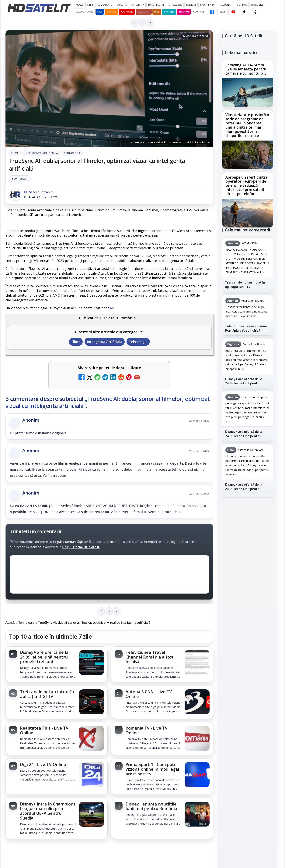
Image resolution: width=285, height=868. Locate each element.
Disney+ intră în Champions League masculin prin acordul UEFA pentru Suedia (48, 811)
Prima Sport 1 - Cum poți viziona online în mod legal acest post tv (152, 769)
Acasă (79, 5)
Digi (227, 643)
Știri (90, 5)
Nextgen (169, 12)
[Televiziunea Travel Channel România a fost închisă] (197, 663)
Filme (15, 153)
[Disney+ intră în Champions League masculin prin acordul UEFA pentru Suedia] (92, 815)
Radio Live (257, 5)
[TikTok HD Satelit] (244, 12)
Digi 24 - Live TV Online (43, 764)
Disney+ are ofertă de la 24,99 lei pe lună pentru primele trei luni (44, 657)
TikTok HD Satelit (247, 571)
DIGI (100, 12)
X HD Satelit (247, 582)
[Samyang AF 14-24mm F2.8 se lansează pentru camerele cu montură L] (248, 92)
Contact (199, 12)
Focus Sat (144, 12)
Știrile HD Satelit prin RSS (248, 605)
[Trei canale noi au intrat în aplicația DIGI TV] (92, 702)
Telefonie (225, 5)
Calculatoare (84, 12)
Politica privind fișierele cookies (247, 701)
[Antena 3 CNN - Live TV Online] (197, 702)
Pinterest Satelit (248, 592)
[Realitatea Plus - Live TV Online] (92, 739)
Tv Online (241, 5)
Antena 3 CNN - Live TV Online (149, 694)
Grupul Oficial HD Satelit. (81, 547)
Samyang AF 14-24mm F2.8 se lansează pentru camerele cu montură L (246, 69)
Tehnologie (72, 153)
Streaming (175, 5)
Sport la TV (207, 5)
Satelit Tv (138, 5)
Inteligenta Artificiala (41, 153)
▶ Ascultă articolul (196, 36)
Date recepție (156, 5)
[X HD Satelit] (254, 12)
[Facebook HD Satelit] (212, 12)
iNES (157, 12)
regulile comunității (68, 542)
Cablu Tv (122, 5)
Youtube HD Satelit (247, 560)
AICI (113, 308)
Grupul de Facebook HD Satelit (248, 537)
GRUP (222, 12)
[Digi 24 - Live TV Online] (92, 775)
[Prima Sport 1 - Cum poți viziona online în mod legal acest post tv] (197, 775)
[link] (57, 664)
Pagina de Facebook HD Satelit (248, 522)
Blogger (173, 852)
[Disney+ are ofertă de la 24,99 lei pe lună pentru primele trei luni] (92, 663)
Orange (111, 12)
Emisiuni (191, 5)
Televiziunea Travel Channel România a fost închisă (150, 657)
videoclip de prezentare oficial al (183, 142)
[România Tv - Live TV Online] (197, 739)
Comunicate (105, 5)
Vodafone (127, 12)
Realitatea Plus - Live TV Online (44, 730)
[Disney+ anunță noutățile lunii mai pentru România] (197, 815)
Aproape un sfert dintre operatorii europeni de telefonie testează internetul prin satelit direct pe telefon (247, 186)
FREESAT (241, 643)
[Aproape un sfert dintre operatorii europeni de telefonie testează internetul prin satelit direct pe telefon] (248, 213)
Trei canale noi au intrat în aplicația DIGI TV (47, 694)
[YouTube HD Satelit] (233, 12)
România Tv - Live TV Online (147, 730)
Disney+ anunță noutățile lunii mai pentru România (151, 806)
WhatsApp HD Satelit (247, 549)
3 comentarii (20, 179)
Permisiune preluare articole (247, 688)
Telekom (184, 12)
